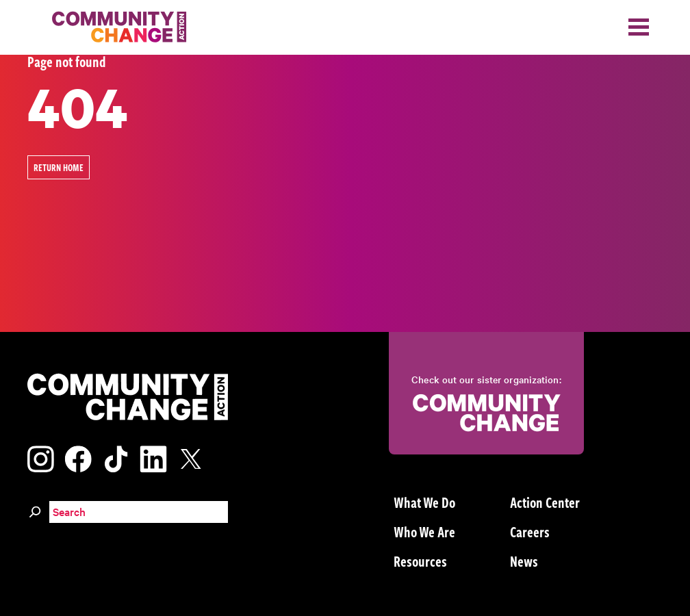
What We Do (424, 502)
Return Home (59, 167)
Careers (530, 531)
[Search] (35, 510)
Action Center (545, 502)
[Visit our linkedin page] (153, 457)
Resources (420, 561)
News (524, 561)
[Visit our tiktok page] (116, 457)
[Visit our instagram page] (41, 457)
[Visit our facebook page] (78, 457)
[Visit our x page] (194, 457)
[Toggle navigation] (639, 27)
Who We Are (424, 531)
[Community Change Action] (114, 27)
